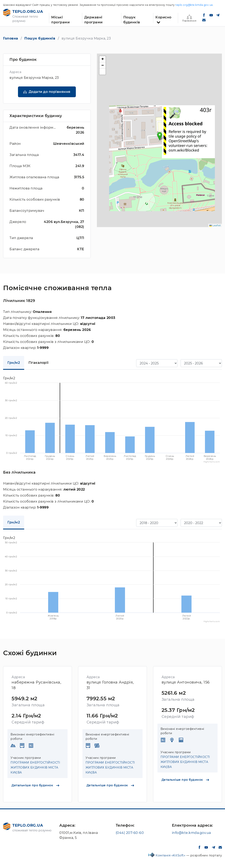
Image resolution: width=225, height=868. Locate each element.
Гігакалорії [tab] (39, 363)
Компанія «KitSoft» (171, 855)
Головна (11, 38)
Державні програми (93, 19)
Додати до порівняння (50, 92)
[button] (160, 136)
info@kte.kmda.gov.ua (191, 833)
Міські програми (60, 19)
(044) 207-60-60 (130, 833)
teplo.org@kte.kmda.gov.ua (194, 5)
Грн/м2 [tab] (14, 363)
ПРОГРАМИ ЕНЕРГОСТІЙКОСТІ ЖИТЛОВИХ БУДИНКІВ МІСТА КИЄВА (35, 767)
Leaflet (215, 225)
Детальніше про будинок (35, 785)
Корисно (163, 17)
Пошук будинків (132, 19)
